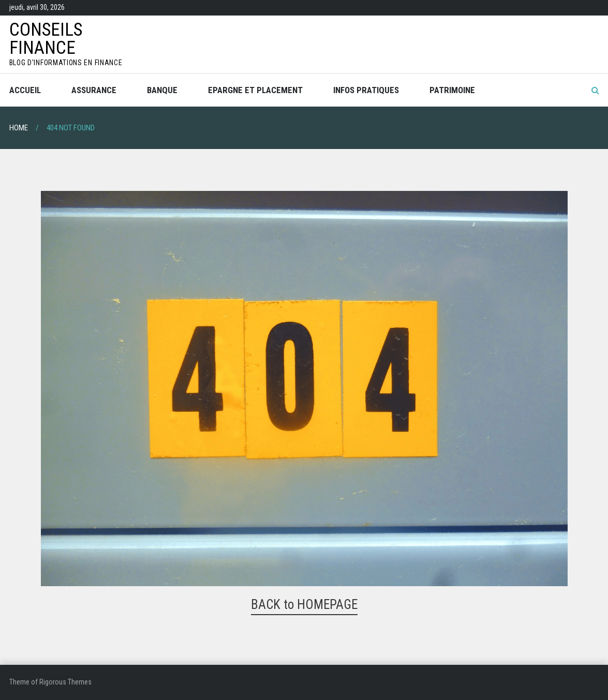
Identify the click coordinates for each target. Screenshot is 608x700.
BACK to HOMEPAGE (304, 605)
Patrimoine (452, 90)
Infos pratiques (366, 90)
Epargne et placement (255, 90)
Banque (162, 90)
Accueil (25, 90)
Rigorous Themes (65, 682)
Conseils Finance (46, 39)
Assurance (94, 90)
